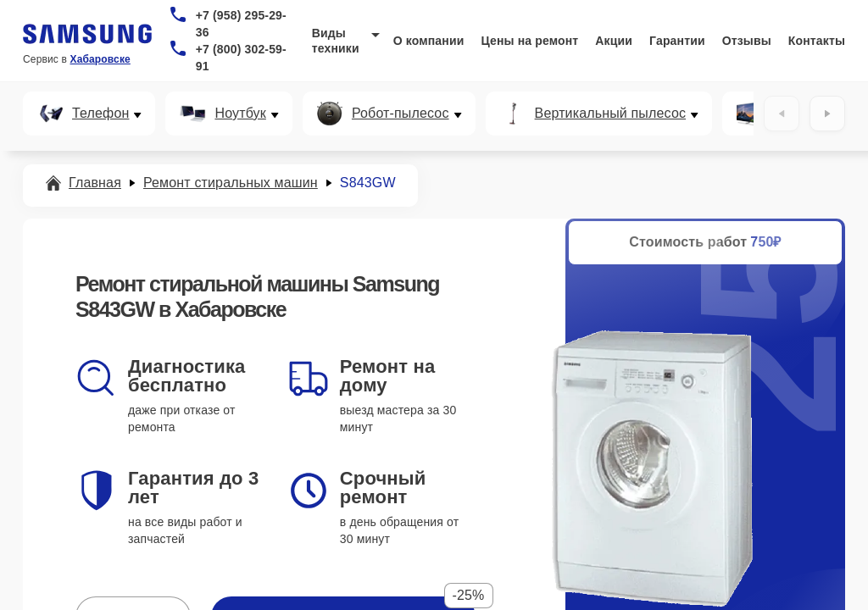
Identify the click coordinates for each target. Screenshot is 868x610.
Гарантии (677, 41)
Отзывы (747, 41)
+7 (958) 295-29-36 (241, 24)
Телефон (100, 114)
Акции (614, 41)
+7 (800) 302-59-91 (241, 58)
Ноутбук (240, 114)
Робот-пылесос (401, 114)
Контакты (817, 41)
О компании (429, 41)
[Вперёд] (827, 114)
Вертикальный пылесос (611, 114)
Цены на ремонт (529, 41)
